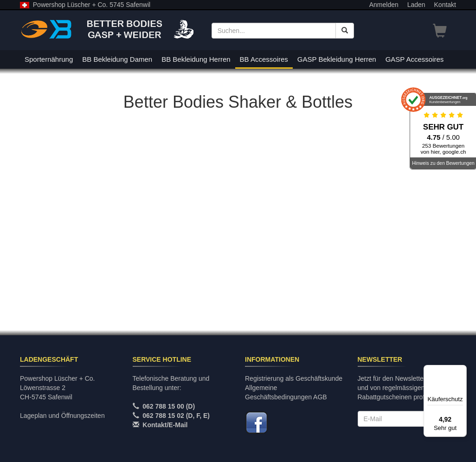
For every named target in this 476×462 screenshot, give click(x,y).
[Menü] (461, 371)
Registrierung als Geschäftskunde (294, 378)
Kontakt (445, 5)
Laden (416, 5)
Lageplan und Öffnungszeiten (62, 416)
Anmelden (384, 5)
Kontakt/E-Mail (165, 425)
